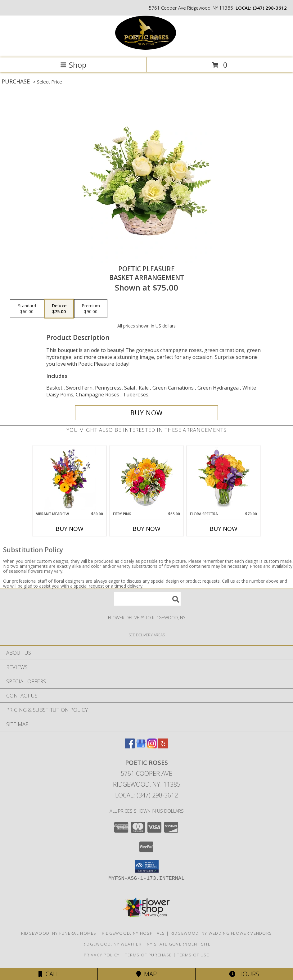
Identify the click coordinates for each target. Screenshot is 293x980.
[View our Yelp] (163, 746)
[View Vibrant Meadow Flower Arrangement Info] (70, 479)
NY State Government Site (179, 944)
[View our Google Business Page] (141, 746)
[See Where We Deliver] (146, 635)
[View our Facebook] (130, 746)
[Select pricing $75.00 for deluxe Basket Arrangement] (59, 309)
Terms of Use (193, 955)
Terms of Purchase (148, 955)
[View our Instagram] (152, 746)
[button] (147, 866)
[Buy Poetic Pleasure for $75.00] (146, 413)
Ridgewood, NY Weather (112, 944)
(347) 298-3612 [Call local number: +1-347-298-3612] (270, 8)
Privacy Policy (102, 955)
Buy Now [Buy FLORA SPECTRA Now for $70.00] (223, 529)
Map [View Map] (146, 974)
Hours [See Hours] (244, 974)
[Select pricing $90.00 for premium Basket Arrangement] (91, 309)
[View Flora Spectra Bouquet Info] (224, 479)
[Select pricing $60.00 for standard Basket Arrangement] (27, 309)
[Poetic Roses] (146, 49)
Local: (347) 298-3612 (146, 795)
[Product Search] (147, 599)
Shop (73, 65)
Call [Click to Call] (49, 974)
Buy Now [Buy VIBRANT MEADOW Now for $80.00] (70, 529)
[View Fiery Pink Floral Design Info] (147, 479)
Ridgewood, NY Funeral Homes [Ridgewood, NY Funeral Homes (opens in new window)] (59, 933)
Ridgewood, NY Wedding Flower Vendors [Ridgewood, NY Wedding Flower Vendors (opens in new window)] (221, 933)
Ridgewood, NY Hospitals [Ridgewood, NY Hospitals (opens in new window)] (133, 933)
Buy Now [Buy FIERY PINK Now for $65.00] (146, 529)
